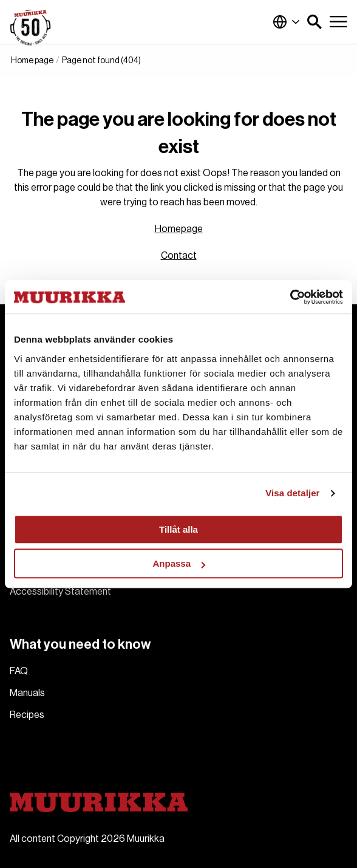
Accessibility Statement (60, 592)
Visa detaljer (292, 493)
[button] (314, 22)
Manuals (27, 693)
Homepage (179, 229)
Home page (32, 61)
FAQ (19, 671)
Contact (179, 256)
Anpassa (179, 563)
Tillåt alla (178, 529)
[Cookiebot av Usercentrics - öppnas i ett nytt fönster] (290, 297)
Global (287, 22)
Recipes (27, 715)
